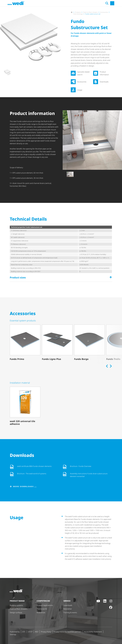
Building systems (16, 605)
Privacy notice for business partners (68, 632)
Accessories (82, 82)
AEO (37, 632)
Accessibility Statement (93, 632)
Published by (15, 632)
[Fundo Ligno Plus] (57, 343)
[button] (7, 72)
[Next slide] (110, 366)
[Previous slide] (107, 366)
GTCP (30, 632)
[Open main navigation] (110, 3)
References (41, 613)
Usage (80, 90)
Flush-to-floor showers (19, 609)
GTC (24, 632)
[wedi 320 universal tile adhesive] (25, 406)
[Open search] (105, 3)
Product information (104, 73)
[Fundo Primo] (25, 343)
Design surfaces (16, 613)
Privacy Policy (46, 632)
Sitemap (13, 634)
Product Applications (45, 605)
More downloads (23, 486)
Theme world (42, 609)
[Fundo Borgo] (89, 343)
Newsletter (68, 609)
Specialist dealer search (84, 73)
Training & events (70, 613)
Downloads (104, 82)
